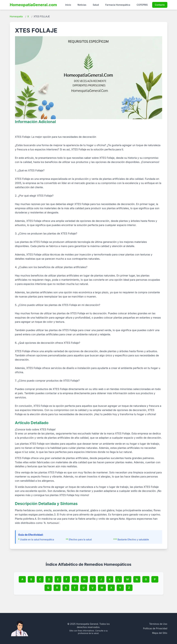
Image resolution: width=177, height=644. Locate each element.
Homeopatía (16, 16)
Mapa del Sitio (160, 633)
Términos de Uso (158, 624)
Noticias (82, 5)
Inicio (68, 5)
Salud (96, 5)
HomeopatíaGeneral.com (33, 5)
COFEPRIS (142, 5)
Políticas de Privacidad (155, 628)
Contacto (160, 5)
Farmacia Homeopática (118, 5)
